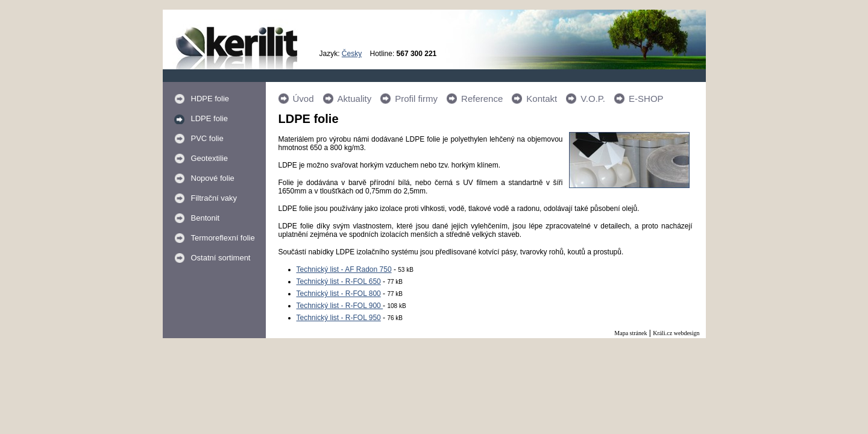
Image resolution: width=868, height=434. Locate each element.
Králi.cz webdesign (676, 333)
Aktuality (355, 99)
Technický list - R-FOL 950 (339, 318)
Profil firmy (416, 99)
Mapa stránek (631, 333)
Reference (482, 99)
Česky (352, 54)
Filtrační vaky (214, 198)
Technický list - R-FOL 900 (340, 306)
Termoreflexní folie (223, 238)
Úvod (303, 99)
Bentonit (206, 218)
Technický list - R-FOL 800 (339, 294)
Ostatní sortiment (221, 258)
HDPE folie (210, 99)
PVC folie (207, 138)
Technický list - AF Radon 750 (344, 269)
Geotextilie (209, 158)
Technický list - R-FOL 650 (339, 281)
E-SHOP (646, 99)
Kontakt (542, 99)
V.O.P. (593, 99)
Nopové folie (213, 178)
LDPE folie (209, 118)
